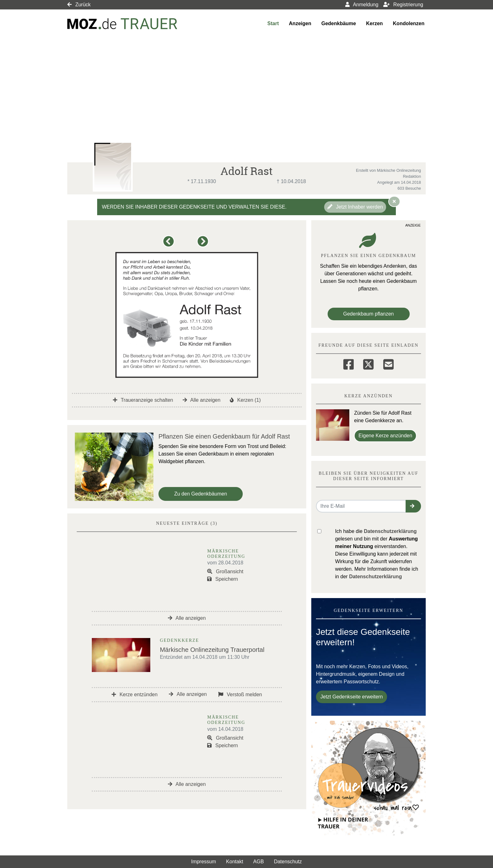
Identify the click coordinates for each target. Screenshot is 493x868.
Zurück (79, 5)
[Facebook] (349, 363)
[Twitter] (368, 363)
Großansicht (225, 571)
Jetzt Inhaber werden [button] (355, 207)
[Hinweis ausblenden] (394, 201)
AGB (258, 862)
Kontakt (235, 862)
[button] (170, 244)
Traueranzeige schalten (143, 400)
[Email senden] (361, 506)
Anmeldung (362, 5)
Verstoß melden (240, 694)
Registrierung (403, 5)
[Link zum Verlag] (122, 24)
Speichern (223, 579)
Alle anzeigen (202, 400)
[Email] (388, 363)
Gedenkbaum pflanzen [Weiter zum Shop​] (369, 314)
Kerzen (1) (245, 400)
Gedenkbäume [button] (339, 23)
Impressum (204, 862)
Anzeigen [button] (300, 23)
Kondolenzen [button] (409, 23)
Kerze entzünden (135, 694)
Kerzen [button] (374, 23)
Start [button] (273, 23)
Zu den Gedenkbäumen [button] (201, 494)
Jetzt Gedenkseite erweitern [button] (352, 697)
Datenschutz (288, 862)
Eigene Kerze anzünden (385, 436)
